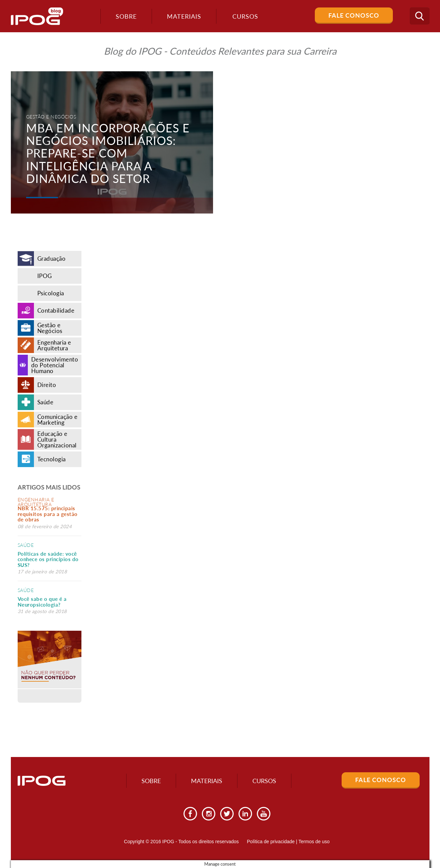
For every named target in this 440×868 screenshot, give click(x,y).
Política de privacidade (271, 842)
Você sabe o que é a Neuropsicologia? (42, 602)
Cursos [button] (245, 16)
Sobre (126, 16)
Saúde (26, 545)
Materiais (184, 16)
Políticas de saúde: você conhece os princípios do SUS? (48, 559)
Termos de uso (314, 842)
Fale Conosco (354, 15)
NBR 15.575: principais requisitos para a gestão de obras (48, 514)
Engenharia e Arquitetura (36, 502)
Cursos (264, 781)
